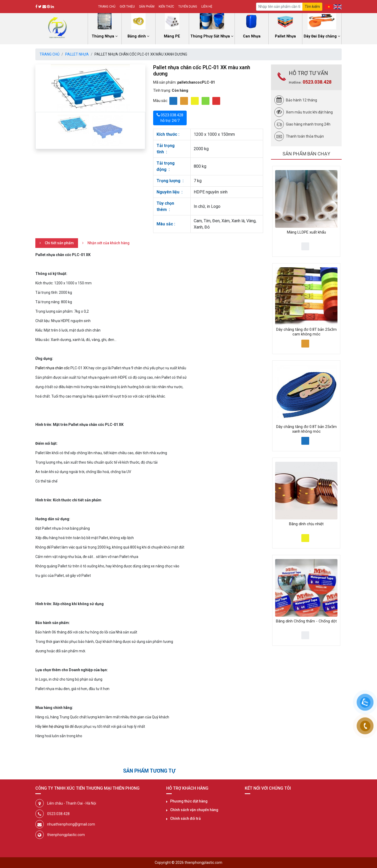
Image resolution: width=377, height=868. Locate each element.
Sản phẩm (147, 7)
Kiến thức (166, 7)
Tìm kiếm (312, 7)
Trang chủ (107, 7)
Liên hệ (207, 7)
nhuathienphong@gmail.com (71, 824)
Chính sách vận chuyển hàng (194, 810)
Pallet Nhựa (77, 54)
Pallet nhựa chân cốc (52, 368)
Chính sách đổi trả (185, 818)
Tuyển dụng (188, 7)
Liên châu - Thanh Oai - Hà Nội (72, 803)
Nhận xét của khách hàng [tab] (109, 243)
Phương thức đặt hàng (189, 801)
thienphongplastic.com (66, 835)
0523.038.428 (317, 82)
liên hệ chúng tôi (56, 726)
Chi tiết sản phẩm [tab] (59, 243)
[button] (44, 88)
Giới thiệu (127, 7)
